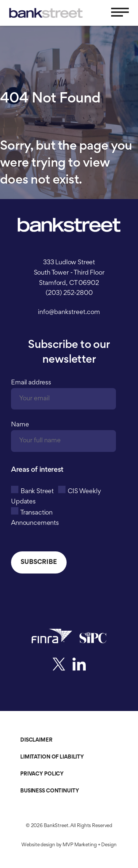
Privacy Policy (42, 774)
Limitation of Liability (52, 757)
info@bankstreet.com (69, 313)
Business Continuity (50, 791)
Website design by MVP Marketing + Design (69, 845)
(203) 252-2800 (69, 293)
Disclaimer (36, 740)
